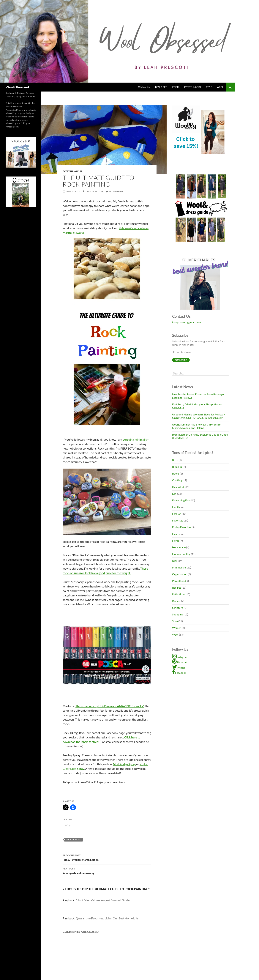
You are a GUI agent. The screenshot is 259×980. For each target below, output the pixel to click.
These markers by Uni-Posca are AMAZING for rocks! (110, 706)
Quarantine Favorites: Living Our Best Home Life (107, 918)
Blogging (177, 467)
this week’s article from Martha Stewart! (106, 327)
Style (209, 87)
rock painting (74, 840)
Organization (180, 574)
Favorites (178, 520)
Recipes (175, 87)
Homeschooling (181, 554)
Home (176, 541)
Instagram (180, 657)
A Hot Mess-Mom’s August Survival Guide (103, 900)
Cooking (177, 480)
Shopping (178, 614)
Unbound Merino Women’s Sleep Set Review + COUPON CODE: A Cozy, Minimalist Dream (199, 416)
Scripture (178, 608)
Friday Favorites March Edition (107, 857)
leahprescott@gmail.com (187, 322)
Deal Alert (161, 87)
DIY (174, 494)
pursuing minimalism (136, 439)
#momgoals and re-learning (107, 871)
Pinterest (180, 662)
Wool (220, 87)
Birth (175, 460)
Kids (175, 561)
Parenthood (179, 581)
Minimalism (144, 87)
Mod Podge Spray (124, 764)
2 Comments (116, 192)
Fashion (177, 514)
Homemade (179, 547)
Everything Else (193, 87)
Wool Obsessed (17, 87)
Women (177, 628)
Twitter (179, 668)
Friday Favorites (182, 527)
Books (176, 474)
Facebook (179, 673)
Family (176, 507)
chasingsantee (94, 192)
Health (176, 534)
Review (176, 601)
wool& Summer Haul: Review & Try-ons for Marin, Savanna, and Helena (197, 426)
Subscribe (181, 360)
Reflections (179, 594)
